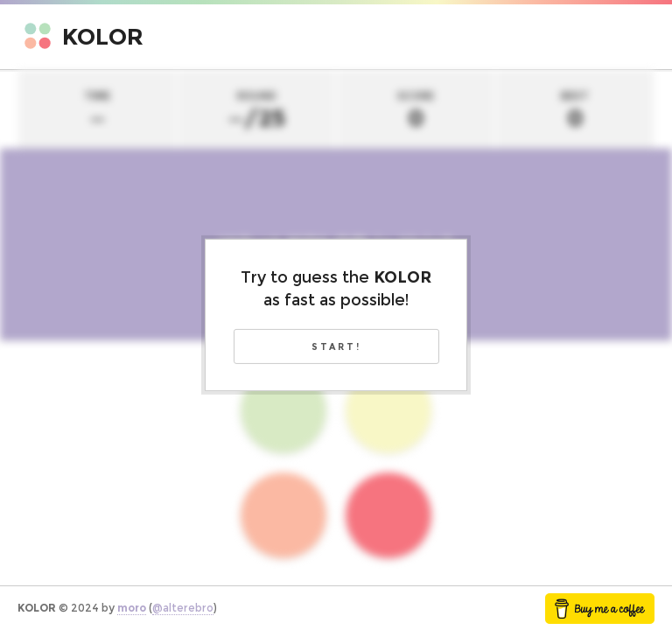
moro (132, 608)
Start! (336, 347)
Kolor (103, 37)
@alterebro (183, 608)
